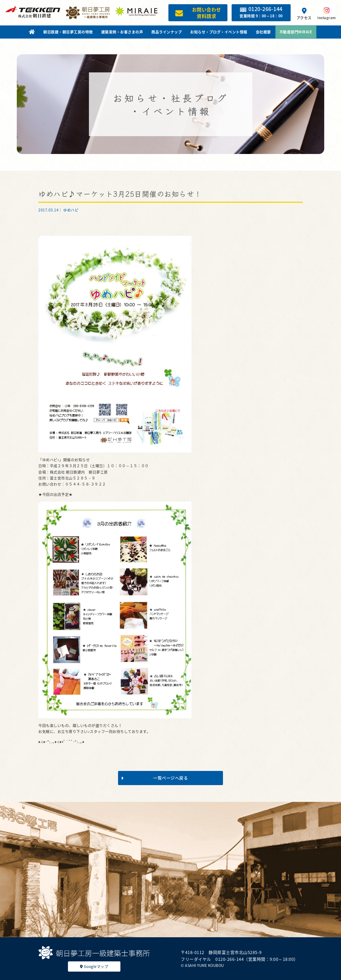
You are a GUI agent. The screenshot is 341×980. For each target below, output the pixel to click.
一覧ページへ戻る (155, 778)
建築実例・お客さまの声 (122, 32)
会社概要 (263, 32)
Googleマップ (94, 966)
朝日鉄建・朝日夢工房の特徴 (68, 32)
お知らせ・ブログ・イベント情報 (219, 32)
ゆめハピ (71, 210)
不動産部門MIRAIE (296, 32)
